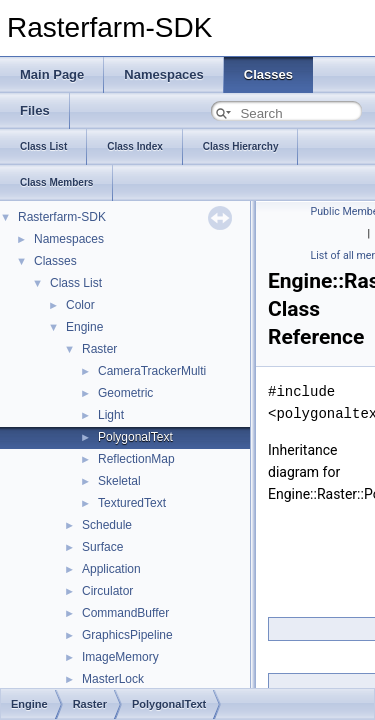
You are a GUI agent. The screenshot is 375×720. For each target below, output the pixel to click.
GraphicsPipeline (127, 635)
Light (111, 415)
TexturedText (132, 503)
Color (80, 305)
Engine (84, 327)
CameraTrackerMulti (152, 371)
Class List (76, 283)
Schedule (107, 525)
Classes (55, 261)
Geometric (125, 393)
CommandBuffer (125, 613)
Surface (102, 547)
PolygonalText (135, 437)
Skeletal (119, 481)
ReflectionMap (136, 459)
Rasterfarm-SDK (62, 217)
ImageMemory (120, 657)
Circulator (107, 591)
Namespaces (69, 239)
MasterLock (113, 679)
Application (111, 569)
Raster (99, 349)
